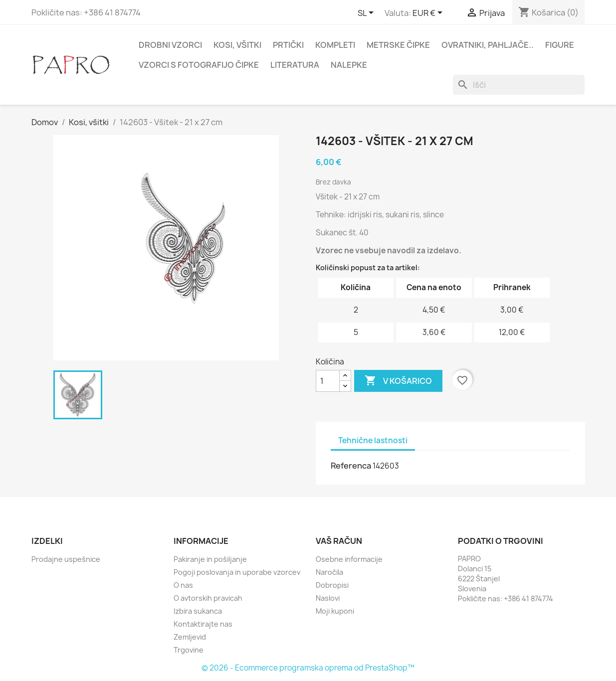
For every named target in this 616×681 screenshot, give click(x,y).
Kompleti (335, 45)
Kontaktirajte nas (203, 624)
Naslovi (328, 598)
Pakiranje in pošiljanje (210, 559)
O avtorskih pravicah (208, 598)
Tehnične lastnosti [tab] (373, 440)
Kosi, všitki (237, 45)
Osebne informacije (349, 559)
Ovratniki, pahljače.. (488, 45)
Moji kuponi (335, 611)
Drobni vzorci (170, 45)
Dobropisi (332, 585)
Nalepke (349, 65)
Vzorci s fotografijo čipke (199, 65)
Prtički (288, 45)
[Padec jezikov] (367, 13)
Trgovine (189, 650)
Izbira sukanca (198, 611)
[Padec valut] (429, 13)
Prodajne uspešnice (66, 559)
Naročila (329, 572)
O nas (183, 585)
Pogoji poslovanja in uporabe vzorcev (237, 572)
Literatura (295, 65)
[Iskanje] (519, 85)
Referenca (351, 466)
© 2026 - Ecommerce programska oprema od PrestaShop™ (308, 668)
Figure (560, 45)
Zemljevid (190, 637)
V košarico (398, 381)
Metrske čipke (398, 45)
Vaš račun (339, 541)
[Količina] (328, 381)
